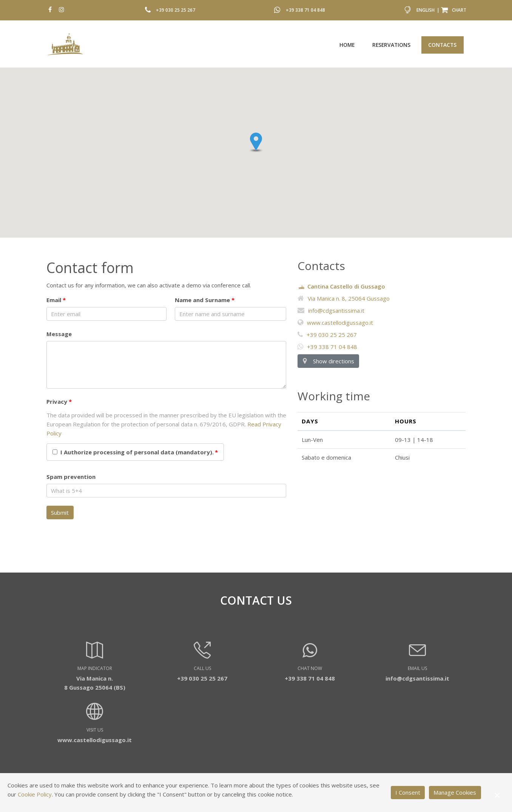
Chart (454, 10)
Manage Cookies (455, 792)
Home (347, 45)
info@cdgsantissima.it (331, 310)
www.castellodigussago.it (335, 323)
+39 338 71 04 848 (305, 10)
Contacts (442, 45)
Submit (60, 513)
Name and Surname (202, 300)
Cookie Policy (35, 794)
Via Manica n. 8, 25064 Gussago (344, 298)
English (426, 10)
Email (54, 300)
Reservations (391, 45)
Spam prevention (71, 477)
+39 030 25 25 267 (176, 10)
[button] (256, 142)
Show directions (328, 361)
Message (59, 334)
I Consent (408, 792)
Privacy (57, 401)
